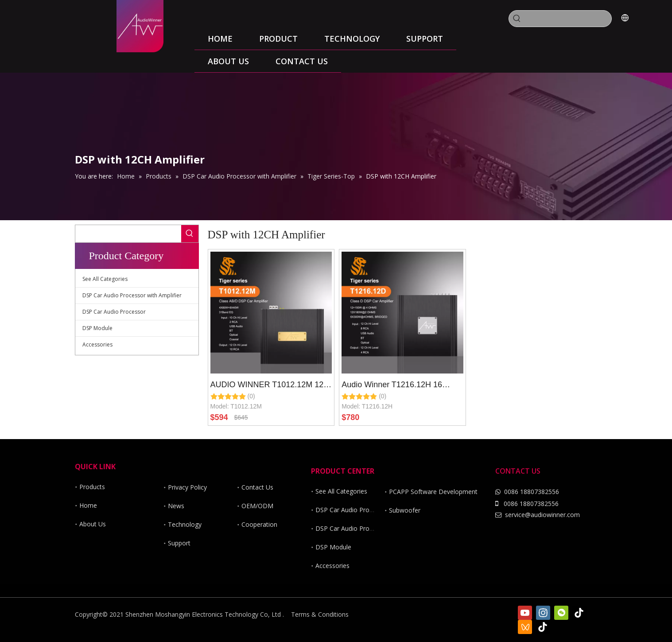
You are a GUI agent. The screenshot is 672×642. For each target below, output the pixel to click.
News (176, 506)
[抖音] (543, 627)
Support (179, 543)
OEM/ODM (257, 506)
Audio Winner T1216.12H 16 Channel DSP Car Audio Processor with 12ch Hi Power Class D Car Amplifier (395, 386)
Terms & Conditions (320, 614)
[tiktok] (579, 613)
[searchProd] (568, 19)
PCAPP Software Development (433, 492)
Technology (185, 524)
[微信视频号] (525, 627)
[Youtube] (525, 613)
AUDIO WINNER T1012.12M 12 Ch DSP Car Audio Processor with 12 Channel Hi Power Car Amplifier (271, 386)
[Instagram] (543, 613)
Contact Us (257, 487)
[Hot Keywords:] (517, 19)
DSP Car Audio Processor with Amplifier (132, 295)
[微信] (561, 613)
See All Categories (105, 279)
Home (88, 505)
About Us (93, 524)
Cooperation (259, 524)
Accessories (97, 344)
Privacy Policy (187, 487)
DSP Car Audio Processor (114, 312)
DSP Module (97, 328)
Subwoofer (405, 510)
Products (92, 487)
